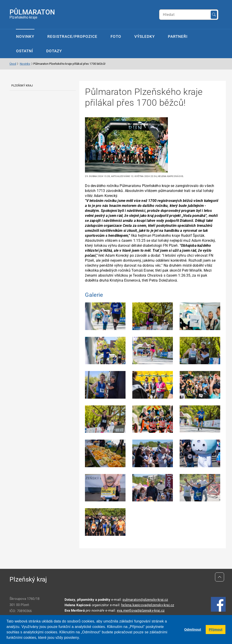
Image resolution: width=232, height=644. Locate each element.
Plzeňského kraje (32, 14)
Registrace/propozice (72, 36)
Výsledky (145, 36)
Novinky (25, 36)
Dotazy (54, 51)
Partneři (178, 36)
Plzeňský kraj (22, 86)
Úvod (13, 64)
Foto (116, 36)
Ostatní (25, 51)
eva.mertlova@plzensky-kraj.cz (141, 610)
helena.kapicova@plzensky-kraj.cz (148, 605)
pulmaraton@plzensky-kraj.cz (145, 600)
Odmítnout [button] (193, 630)
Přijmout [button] (216, 630)
